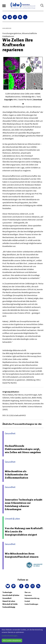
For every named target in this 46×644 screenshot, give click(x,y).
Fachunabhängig (9, 607)
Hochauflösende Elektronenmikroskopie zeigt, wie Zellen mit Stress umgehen (23, 449)
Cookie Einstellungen (31, 604)
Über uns (27, 592)
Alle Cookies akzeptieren (12, 640)
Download (38, 99)
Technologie (7, 592)
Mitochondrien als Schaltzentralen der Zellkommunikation (17, 474)
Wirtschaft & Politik (10, 604)
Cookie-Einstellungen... (10, 636)
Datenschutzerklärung (32, 598)
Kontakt (27, 601)
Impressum (28, 595)
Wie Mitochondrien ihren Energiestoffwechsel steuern (22, 555)
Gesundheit (7, 598)
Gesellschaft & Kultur (11, 595)
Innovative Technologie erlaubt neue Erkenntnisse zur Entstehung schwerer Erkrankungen (24, 504)
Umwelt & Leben (9, 601)
